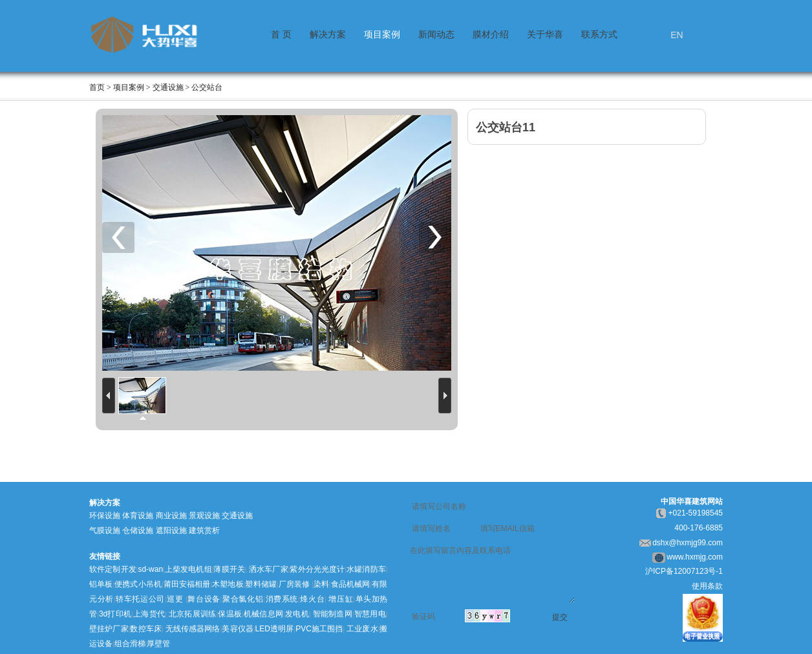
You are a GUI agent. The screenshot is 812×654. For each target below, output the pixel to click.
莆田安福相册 (187, 584)
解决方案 (328, 35)
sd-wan (150, 569)
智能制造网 (333, 614)
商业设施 (171, 516)
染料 (321, 584)
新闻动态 (436, 35)
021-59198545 (698, 513)
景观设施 (204, 516)
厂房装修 (294, 584)
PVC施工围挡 (319, 629)
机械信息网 (264, 614)
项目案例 (382, 35)
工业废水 (362, 629)
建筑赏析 (204, 530)
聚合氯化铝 (242, 599)
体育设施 (138, 516)
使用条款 (707, 586)
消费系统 (282, 599)
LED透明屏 (275, 629)
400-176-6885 (699, 528)
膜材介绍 (491, 35)
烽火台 (313, 599)
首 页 (281, 35)
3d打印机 (115, 614)
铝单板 (101, 584)
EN (677, 35)
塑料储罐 (261, 584)
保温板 (230, 614)
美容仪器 (238, 629)
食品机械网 (351, 584)
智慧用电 (369, 614)
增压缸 (341, 599)
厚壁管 (158, 644)
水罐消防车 (366, 569)
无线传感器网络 (193, 629)
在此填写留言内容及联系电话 (492, 573)
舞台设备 (204, 599)
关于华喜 (545, 35)
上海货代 (149, 614)
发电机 (297, 614)
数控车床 (146, 629)
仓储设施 (138, 530)
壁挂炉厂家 (109, 629)
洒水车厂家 (268, 569)
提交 (560, 617)
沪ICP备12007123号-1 (684, 571)
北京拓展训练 (193, 614)
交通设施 (237, 516)
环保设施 (105, 516)
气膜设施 (105, 530)
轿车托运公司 (141, 599)
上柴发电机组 (188, 569)
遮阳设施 (171, 530)
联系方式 (599, 35)
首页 (97, 87)
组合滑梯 (130, 644)
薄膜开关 (229, 569)
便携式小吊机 (138, 584)
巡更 (175, 599)
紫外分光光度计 (317, 569)
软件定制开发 (113, 569)
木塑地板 (228, 584)
